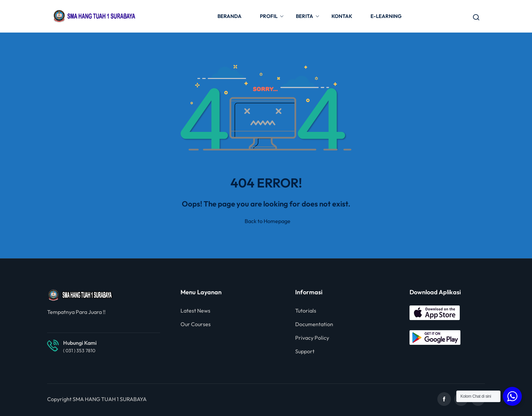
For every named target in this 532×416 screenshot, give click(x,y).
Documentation (314, 324)
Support (305, 351)
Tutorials (306, 311)
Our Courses (196, 324)
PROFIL (272, 16)
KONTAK (342, 16)
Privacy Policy (312, 338)
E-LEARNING (386, 16)
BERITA (308, 16)
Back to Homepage (266, 221)
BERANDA (230, 16)
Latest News (195, 311)
